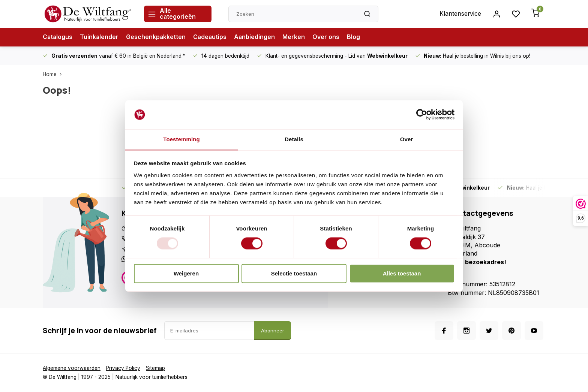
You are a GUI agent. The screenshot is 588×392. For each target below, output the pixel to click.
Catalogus (58, 37)
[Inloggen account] (496, 14)
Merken (296, 37)
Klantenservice (460, 14)
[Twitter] (489, 331)
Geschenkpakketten (157, 37)
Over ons (328, 37)
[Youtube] (534, 331)
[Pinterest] (511, 331)
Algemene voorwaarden (72, 368)
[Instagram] (466, 331)
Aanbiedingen (257, 37)
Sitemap (156, 368)
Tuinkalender (100, 37)
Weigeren (186, 274)
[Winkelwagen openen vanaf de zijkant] (535, 14)
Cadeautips (212, 37)
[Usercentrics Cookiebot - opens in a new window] (422, 114)
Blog (356, 37)
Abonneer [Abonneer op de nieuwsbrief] (273, 331)
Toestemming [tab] (181, 139)
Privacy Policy (124, 368)
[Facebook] (444, 331)
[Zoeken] (367, 14)
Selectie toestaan (294, 274)
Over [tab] (407, 139)
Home (54, 74)
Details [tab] (294, 139)
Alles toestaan (402, 274)
